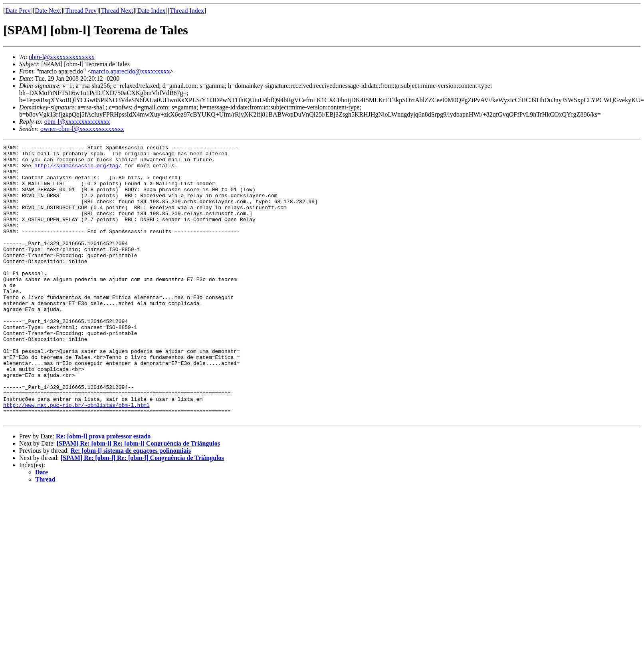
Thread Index (187, 11)
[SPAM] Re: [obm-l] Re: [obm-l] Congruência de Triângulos (138, 498)
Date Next (48, 11)
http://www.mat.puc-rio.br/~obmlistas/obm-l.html (76, 458)
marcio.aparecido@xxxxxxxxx (130, 71)
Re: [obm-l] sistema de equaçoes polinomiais (131, 506)
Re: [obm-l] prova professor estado (103, 491)
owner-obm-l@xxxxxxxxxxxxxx (82, 129)
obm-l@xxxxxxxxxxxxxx (62, 57)
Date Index (152, 11)
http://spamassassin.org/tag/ (78, 170)
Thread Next (117, 11)
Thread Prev (81, 11)
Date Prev (18, 11)
